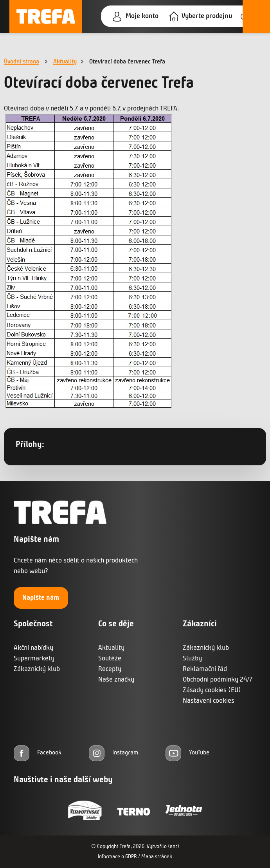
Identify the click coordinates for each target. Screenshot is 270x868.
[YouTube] (187, 753)
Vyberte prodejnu (207, 16)
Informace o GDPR (117, 857)
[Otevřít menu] (256, 16)
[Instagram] (113, 753)
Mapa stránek (157, 857)
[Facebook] (38, 753)
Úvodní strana (22, 62)
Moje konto (142, 16)
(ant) (174, 847)
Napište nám (41, 598)
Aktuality (65, 62)
